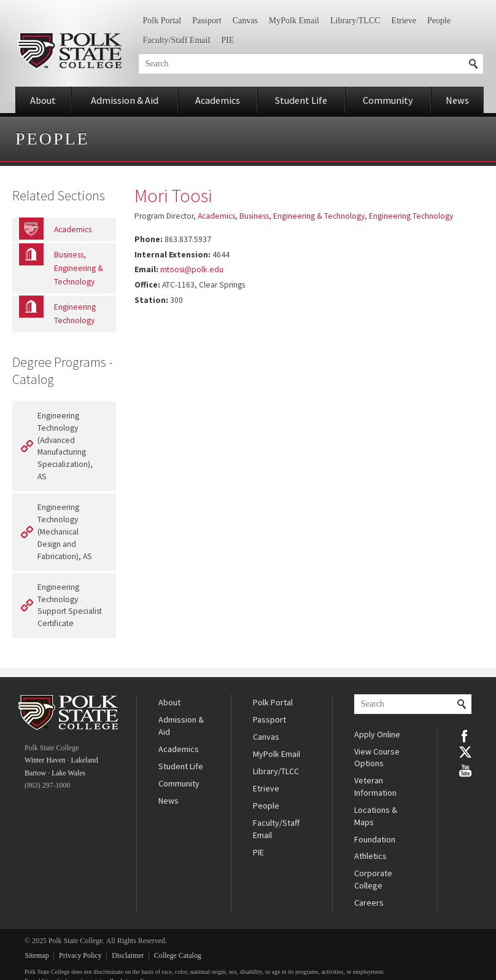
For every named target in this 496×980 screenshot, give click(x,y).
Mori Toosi (173, 195)
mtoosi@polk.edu (192, 269)
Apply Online (377, 734)
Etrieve (404, 21)
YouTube (465, 769)
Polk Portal (162, 21)
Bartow (35, 773)
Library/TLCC (355, 21)
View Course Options (377, 758)
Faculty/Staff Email (177, 40)
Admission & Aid (125, 100)
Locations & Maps (376, 816)
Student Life (301, 100)
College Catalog (178, 955)
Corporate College (373, 879)
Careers (369, 903)
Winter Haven (45, 760)
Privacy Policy (80, 955)
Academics (218, 100)
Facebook (465, 735)
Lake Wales (68, 773)
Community (388, 100)
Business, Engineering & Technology (302, 216)
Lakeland (84, 760)
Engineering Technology (411, 216)
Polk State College (69, 51)
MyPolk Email (294, 21)
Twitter (465, 752)
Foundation (375, 839)
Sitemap (37, 955)
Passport (207, 21)
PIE (227, 40)
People (439, 21)
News (457, 100)
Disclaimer (128, 955)
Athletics (370, 856)
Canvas (245, 21)
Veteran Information (375, 786)
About (43, 100)
